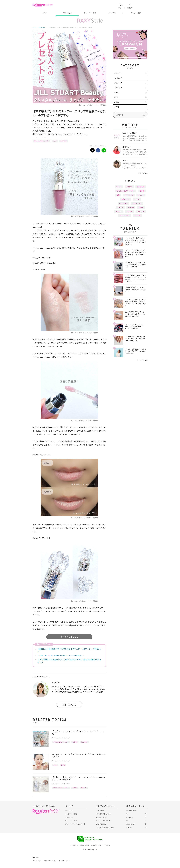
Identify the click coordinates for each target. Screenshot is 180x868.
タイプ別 (138, 216)
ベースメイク (42, 138)
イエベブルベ (137, 203)
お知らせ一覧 (100, 811)
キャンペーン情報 (90, 13)
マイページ (69, 817)
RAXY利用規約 (101, 824)
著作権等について (97, 846)
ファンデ (129, 211)
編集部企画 (141, 187)
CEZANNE (84, 788)
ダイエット (141, 211)
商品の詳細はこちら (69, 637)
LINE (128, 821)
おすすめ (129, 187)
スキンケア (118, 73)
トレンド (141, 195)
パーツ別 (131, 207)
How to (55, 765)
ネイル (117, 97)
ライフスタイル (125, 216)
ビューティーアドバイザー (74, 824)
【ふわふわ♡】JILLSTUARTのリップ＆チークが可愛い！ (61, 656)
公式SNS (112, 13)
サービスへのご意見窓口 (104, 821)
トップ (44, 13)
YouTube (129, 827)
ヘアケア (117, 92)
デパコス (119, 211)
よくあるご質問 (136, 13)
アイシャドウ (129, 195)
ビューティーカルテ (72, 821)
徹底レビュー (125, 199)
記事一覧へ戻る (69, 705)
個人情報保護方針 (83, 846)
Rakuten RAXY (43, 5)
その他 (117, 107)
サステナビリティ (64, 861)
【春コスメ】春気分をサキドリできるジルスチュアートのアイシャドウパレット (69, 650)
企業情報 (73, 846)
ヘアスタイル (123, 203)
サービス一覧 (37, 861)
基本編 (63, 765)
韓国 (118, 195)
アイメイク (118, 83)
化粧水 (141, 207)
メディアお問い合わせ (103, 814)
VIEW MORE (142, 173)
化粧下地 (75, 742)
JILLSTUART (64, 141)
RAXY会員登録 (131, 811)
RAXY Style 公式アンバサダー (41, 141)
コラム (117, 102)
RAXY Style (67, 13)
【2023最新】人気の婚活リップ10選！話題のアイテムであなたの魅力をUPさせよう (69, 661)
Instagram (129, 817)
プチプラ (120, 207)
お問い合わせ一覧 (50, 861)
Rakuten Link (131, 824)
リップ (55, 141)
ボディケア (118, 88)
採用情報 (107, 846)
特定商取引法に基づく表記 (105, 827)
